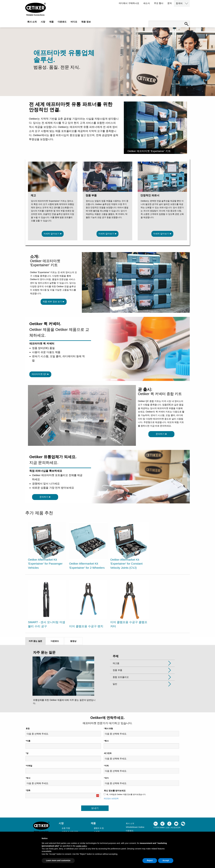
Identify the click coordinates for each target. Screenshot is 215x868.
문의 (170, 3)
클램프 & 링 (99, 828)
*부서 (28, 778)
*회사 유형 (108, 728)
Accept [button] (166, 860)
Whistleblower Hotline (135, 827)
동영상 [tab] (73, 641)
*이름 (28, 741)
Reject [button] (150, 860)
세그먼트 (108, 753)
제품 (51, 22)
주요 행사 (159, 3)
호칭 (28, 728)
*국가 (106, 778)
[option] (47, 546)
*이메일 (29, 766)
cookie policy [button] (81, 846)
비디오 (74, 22)
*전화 (28, 790)
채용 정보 (86, 22)
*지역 (106, 766)
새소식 (147, 3)
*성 (27, 753)
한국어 (179, 3)
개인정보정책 (176, 828)
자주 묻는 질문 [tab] (35, 641)
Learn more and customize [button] (58, 860)
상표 (168, 828)
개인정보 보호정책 (111, 799)
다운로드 (62, 22)
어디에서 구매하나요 (129, 3)
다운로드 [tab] (55, 641)
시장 (43, 22)
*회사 (106, 741)
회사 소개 (32, 22)
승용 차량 (66, 828)
